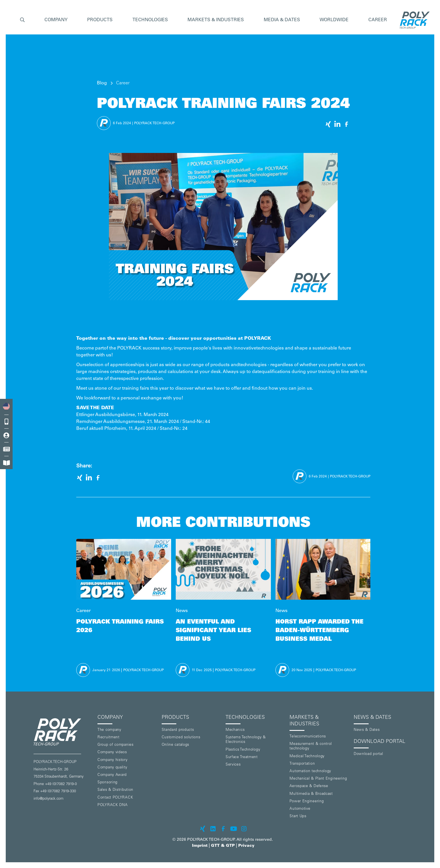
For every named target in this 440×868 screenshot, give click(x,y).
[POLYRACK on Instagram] (244, 829)
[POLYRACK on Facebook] (223, 829)
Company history (113, 760)
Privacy (246, 846)
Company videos (112, 753)
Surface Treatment (242, 757)
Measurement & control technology (311, 747)
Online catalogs (176, 745)
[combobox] (6, 406)
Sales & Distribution (115, 790)
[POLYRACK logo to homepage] (63, 732)
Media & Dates (282, 20)
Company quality (112, 768)
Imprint (200, 846)
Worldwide (334, 20)
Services (233, 765)
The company (109, 730)
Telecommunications (308, 737)
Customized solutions (181, 738)
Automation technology (310, 771)
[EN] (6, 406)
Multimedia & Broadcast (311, 794)
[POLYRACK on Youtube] (234, 829)
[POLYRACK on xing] (203, 829)
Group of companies (116, 745)
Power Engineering (307, 802)
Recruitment (108, 738)
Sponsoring (107, 783)
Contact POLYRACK (115, 798)
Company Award (112, 775)
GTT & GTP (223, 846)
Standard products (178, 730)
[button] (22, 20)
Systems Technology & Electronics (246, 740)
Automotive (300, 809)
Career (378, 20)
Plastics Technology (243, 750)
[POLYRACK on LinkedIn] (213, 829)
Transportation (302, 764)
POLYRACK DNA (113, 805)
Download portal (368, 754)
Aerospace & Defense (309, 786)
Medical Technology (307, 757)
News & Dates (367, 730)
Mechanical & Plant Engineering (318, 779)
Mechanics (235, 730)
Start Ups (298, 816)
